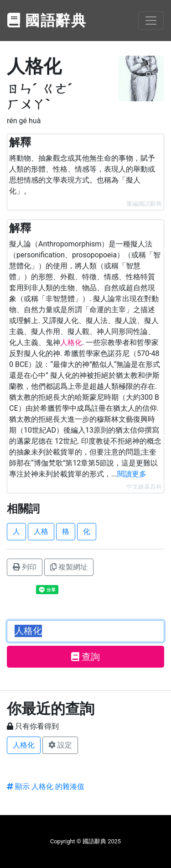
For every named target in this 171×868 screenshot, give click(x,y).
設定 (60, 745)
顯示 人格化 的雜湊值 (46, 787)
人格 (41, 531)
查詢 (85, 657)
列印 (25, 567)
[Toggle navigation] (151, 21)
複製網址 (69, 567)
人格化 (24, 745)
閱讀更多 (132, 474)
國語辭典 (47, 21)
